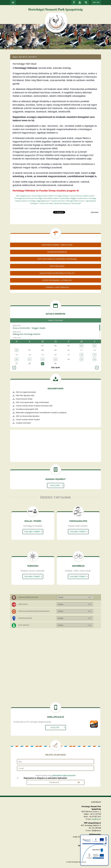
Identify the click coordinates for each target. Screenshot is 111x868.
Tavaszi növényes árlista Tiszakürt (28, 420)
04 (81, 346)
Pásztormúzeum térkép (24, 399)
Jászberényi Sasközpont (63, 203)
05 (94, 346)
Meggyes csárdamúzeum (79, 198)
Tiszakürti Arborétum (58, 201)
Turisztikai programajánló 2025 (27, 409)
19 (94, 355)
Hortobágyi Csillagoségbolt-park (39, 201)
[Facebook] (74, 3)
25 (81, 359)
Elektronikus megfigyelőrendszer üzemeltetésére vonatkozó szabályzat (41, 413)
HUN (94, 2)
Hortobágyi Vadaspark (62, 196)
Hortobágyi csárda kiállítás (44, 198)
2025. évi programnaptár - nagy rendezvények (32, 402)
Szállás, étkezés (23, 604)
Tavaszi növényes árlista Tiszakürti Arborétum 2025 (34, 406)
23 (55, 359)
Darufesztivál (76, 203)
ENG (98, 2)
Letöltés (55, 727)
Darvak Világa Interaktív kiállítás (43, 196)
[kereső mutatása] (86, 3)
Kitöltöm (55, 485)
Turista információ (24, 625)
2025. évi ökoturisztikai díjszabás (28, 416)
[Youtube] (80, 3)
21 (30, 359)
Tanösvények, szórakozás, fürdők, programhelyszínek (34, 611)
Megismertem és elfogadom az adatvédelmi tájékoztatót (45, 778)
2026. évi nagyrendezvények (26, 392)
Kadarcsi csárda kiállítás (62, 198)
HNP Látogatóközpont (23, 196)
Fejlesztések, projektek (25, 618)
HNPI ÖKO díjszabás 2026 (25, 396)
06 (17, 350)
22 (43, 359)
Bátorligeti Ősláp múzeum (75, 201)
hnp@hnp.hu (96, 819)
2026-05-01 (55, 327)
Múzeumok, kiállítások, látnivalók (28, 597)
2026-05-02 (55, 333)
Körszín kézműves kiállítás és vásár (82, 196)
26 (94, 359)
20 (17, 359)
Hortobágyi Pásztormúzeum (24, 198)
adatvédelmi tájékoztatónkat (64, 775)
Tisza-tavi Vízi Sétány (46, 203)
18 (81, 355)
